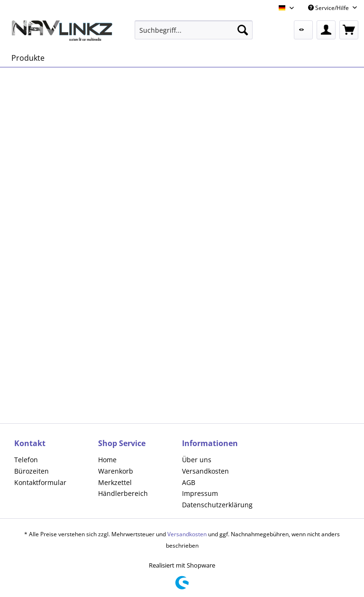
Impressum (200, 493)
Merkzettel (115, 482)
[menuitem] (194, 30)
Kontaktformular (40, 482)
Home (107, 460)
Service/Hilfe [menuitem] (329, 8)
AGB (189, 482)
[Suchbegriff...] (194, 30)
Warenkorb (116, 471)
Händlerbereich (123, 493)
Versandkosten (205, 471)
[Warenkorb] (349, 30)
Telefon (26, 460)
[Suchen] (243, 30)
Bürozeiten (32, 471)
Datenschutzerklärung (217, 505)
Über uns (197, 460)
